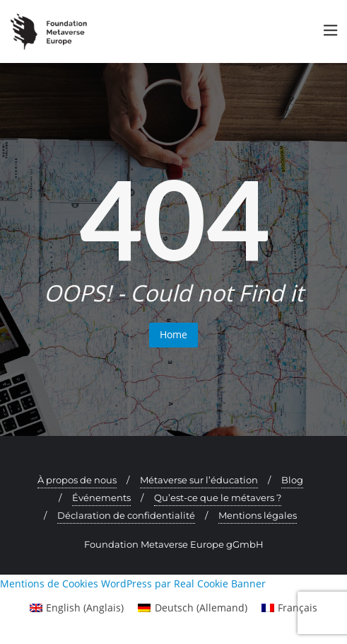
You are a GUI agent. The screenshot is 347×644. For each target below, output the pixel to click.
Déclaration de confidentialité (126, 515)
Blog (292, 480)
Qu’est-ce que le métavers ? (218, 498)
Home (173, 334)
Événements (101, 498)
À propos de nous (77, 480)
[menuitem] (77, 608)
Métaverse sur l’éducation (199, 480)
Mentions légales (258, 515)
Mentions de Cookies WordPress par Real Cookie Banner (133, 583)
